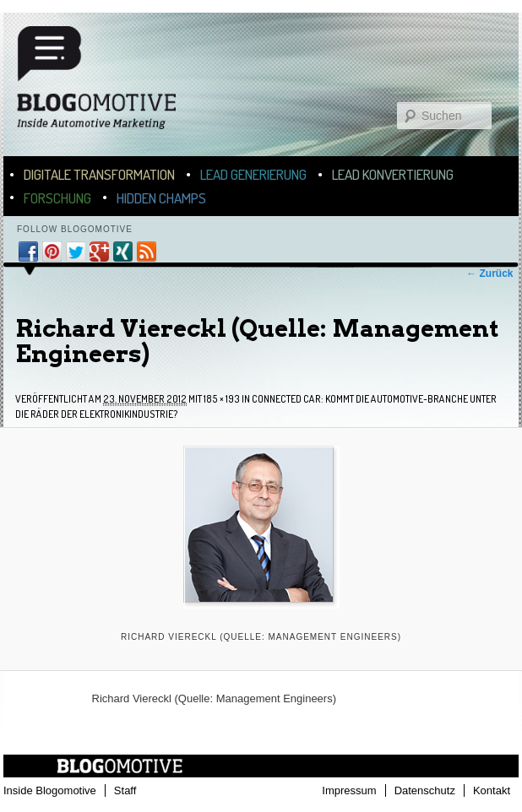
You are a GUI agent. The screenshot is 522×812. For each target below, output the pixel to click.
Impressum (349, 790)
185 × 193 (222, 399)
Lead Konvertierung (393, 174)
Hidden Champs (161, 198)
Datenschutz (425, 790)
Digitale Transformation (99, 174)
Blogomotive (107, 86)
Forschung (57, 198)
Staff (125, 790)
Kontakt (492, 790)
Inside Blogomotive (50, 790)
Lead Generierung (253, 174)
